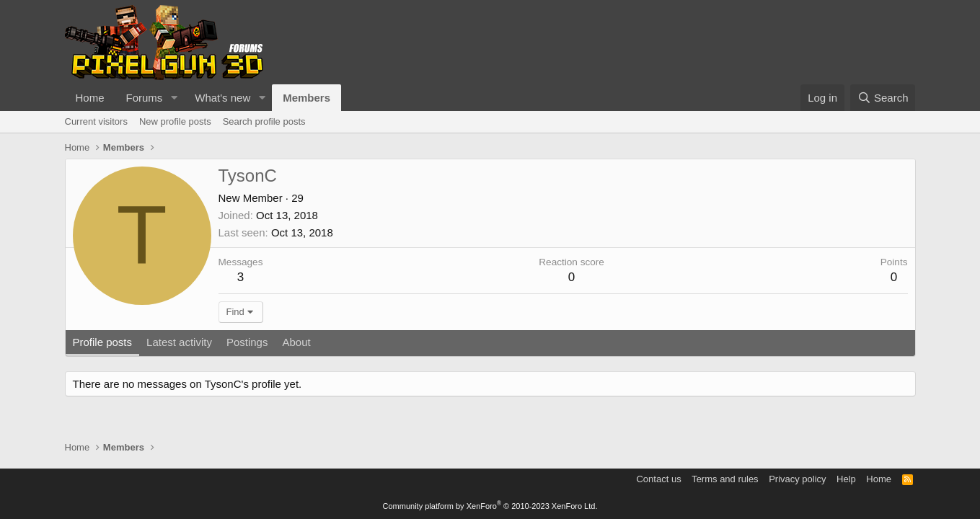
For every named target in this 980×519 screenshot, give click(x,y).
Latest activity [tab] (179, 342)
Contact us (658, 479)
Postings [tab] (247, 342)
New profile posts (175, 121)
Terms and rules (725, 479)
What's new (222, 98)
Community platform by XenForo (490, 506)
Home (90, 98)
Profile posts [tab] (103, 342)
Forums (145, 98)
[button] (174, 98)
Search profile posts (264, 121)
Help (846, 479)
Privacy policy (797, 479)
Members (306, 98)
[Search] (883, 98)
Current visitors (96, 121)
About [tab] (296, 342)
